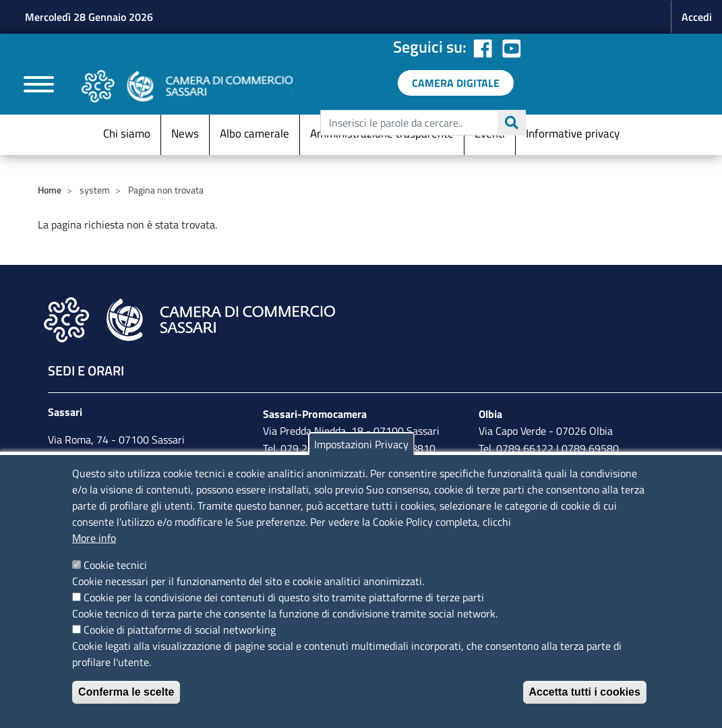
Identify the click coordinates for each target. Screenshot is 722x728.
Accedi (697, 17)
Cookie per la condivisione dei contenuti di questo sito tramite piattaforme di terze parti (284, 597)
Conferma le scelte (126, 692)
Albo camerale (254, 133)
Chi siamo (127, 133)
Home (50, 190)
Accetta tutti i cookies (585, 692)
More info (94, 538)
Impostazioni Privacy (361, 444)
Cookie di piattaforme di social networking (180, 630)
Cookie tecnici (115, 565)
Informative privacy (573, 133)
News (185, 133)
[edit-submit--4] (421, 123)
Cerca (512, 123)
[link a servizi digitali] (456, 83)
